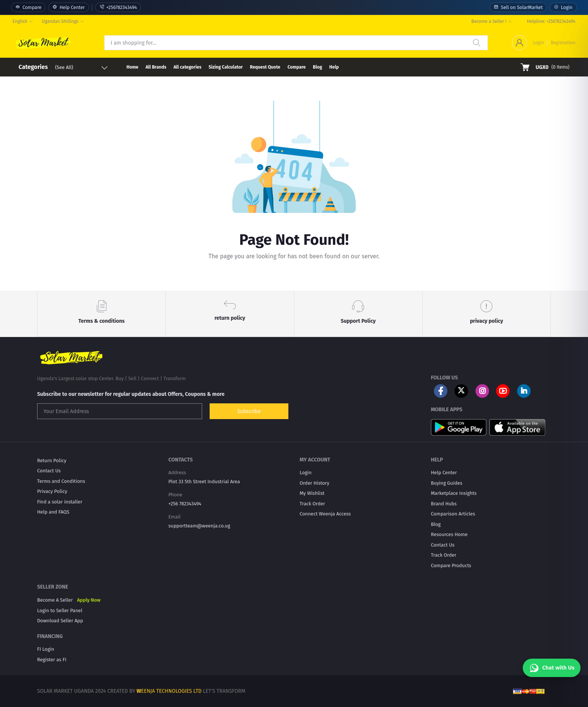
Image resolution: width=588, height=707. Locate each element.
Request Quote (265, 67)
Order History (314, 483)
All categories (187, 67)
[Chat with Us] (552, 668)
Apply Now (89, 600)
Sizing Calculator (226, 67)
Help (334, 67)
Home (132, 67)
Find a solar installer (60, 502)
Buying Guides (447, 483)
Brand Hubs (444, 504)
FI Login (46, 649)
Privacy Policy (52, 491)
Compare (28, 7)
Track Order (312, 504)
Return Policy (52, 461)
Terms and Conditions (61, 481)
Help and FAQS (53, 512)
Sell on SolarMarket (518, 7)
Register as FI (52, 660)
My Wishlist (312, 493)
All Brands (156, 67)
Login (563, 7)
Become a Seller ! (489, 21)
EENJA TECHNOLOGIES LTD (171, 691)
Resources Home (449, 534)
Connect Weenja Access (325, 514)
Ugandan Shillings (60, 21)
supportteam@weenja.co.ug (199, 526)
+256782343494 (118, 7)
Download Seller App (60, 621)
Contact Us (49, 471)
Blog (317, 67)
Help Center (69, 7)
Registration (563, 43)
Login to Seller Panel (60, 610)
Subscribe (249, 411)
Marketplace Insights (454, 493)
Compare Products (451, 565)
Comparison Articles (453, 514)
